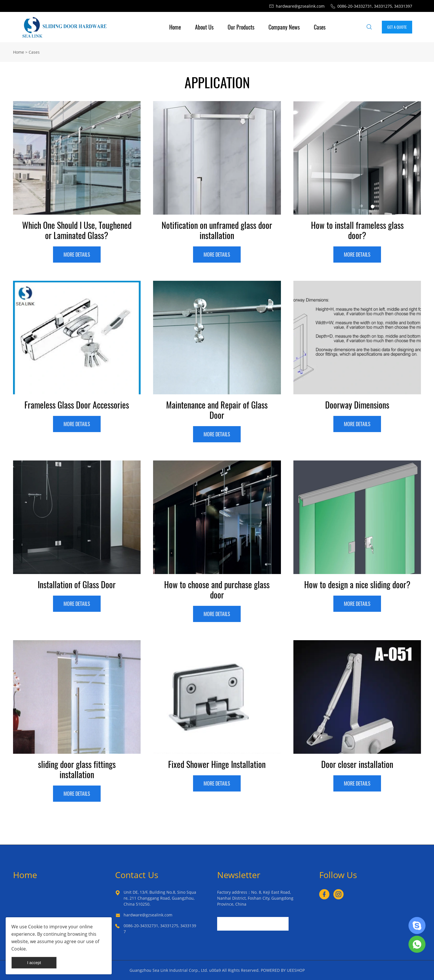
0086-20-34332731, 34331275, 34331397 (160, 929)
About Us (204, 27)
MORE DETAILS (77, 255)
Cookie (35, 927)
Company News (284, 27)
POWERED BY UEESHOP (283, 970)
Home (175, 27)
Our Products (241, 27)
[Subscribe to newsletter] (294, 924)
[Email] (253, 924)
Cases (320, 27)
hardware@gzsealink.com (148, 915)
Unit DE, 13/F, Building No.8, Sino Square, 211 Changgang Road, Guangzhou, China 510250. (160, 898)
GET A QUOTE (397, 27)
